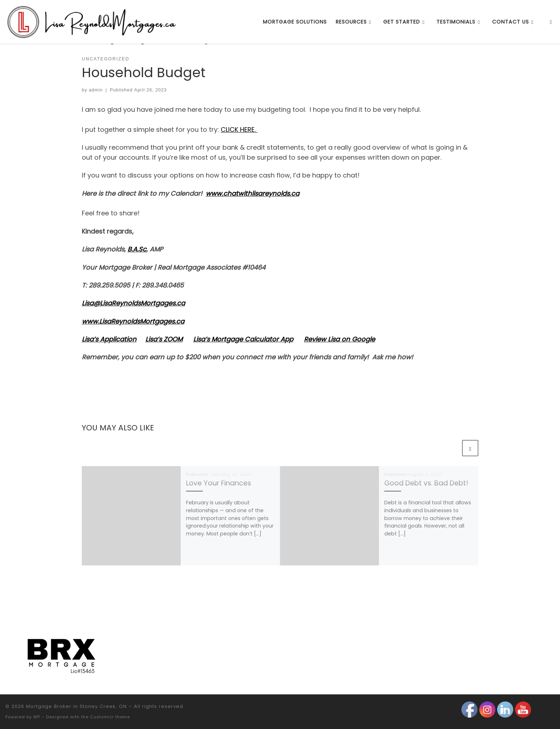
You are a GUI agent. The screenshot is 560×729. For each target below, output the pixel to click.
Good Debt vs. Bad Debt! (426, 483)
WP (37, 717)
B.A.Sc (137, 249)
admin (96, 90)
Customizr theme (110, 717)
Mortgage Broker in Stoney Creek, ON (76, 706)
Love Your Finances (219, 483)
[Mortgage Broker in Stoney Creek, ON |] (92, 21)
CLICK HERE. (239, 129)
